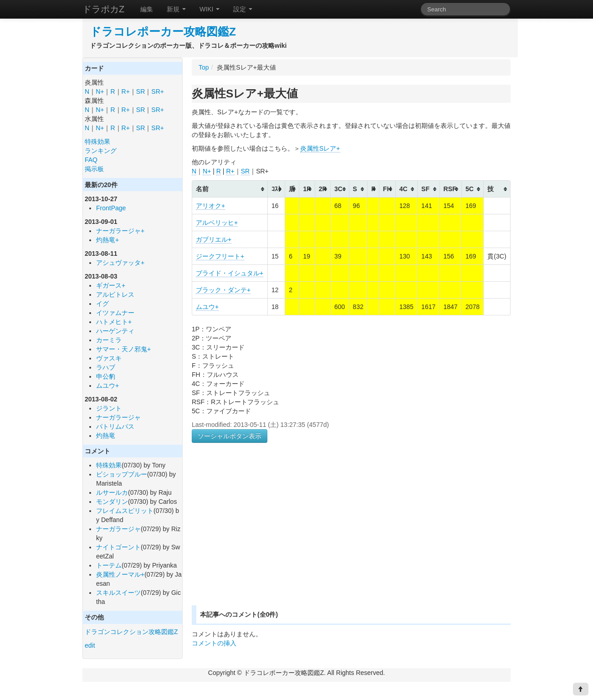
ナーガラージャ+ (120, 231)
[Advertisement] (268, 535)
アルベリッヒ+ (217, 223)
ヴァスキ (109, 358)
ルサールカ (112, 492)
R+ (126, 91)
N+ (100, 91)
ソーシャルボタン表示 (230, 436)
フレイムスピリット (125, 511)
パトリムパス (115, 426)
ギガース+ (111, 285)
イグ (102, 304)
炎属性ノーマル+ (120, 574)
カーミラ (109, 340)
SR (141, 91)
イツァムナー (115, 313)
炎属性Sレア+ (320, 148)
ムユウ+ (107, 386)
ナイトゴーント (118, 547)
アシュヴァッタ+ (120, 263)
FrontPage (111, 208)
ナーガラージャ (118, 417)
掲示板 (94, 169)
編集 (147, 9)
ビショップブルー (122, 474)
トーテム (109, 565)
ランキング (101, 151)
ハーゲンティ (115, 331)
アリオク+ (210, 206)
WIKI (210, 9)
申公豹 (106, 376)
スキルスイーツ (118, 593)
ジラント (109, 408)
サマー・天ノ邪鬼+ (123, 349)
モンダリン (112, 502)
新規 (176, 9)
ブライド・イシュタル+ (230, 273)
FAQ (91, 160)
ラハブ (106, 367)
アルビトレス (115, 294)
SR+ (158, 91)
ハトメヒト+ (114, 322)
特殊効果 (97, 142)
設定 (243, 9)
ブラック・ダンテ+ (223, 290)
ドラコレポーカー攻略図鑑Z (163, 32)
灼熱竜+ (107, 240)
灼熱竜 (106, 436)
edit (90, 645)
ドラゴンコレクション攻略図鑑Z (131, 632)
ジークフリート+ (220, 256)
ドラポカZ (103, 9)
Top (204, 67)
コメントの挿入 (214, 643)
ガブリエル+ (214, 239)
